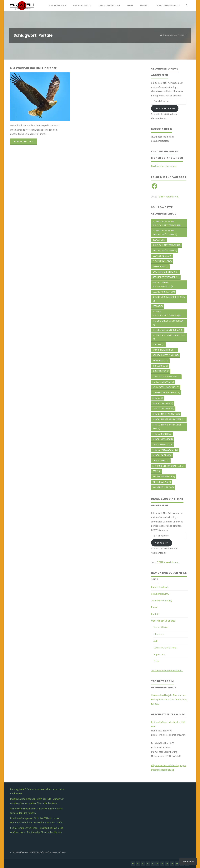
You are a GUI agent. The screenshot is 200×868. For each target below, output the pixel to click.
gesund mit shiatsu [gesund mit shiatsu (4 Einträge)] (164, 292)
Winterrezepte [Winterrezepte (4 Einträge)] (162, 482)
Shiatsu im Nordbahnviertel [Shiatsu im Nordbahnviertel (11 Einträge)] (169, 419)
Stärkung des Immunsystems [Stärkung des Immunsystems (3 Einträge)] (168, 466)
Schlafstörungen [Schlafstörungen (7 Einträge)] (163, 382)
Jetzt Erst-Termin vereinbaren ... (167, 671)
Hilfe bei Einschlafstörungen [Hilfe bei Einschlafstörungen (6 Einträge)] (168, 323)
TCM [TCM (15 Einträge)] (156, 471)
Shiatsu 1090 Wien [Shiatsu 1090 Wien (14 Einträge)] (163, 409)
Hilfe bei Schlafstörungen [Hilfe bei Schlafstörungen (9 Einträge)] (168, 330)
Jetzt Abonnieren (165, 108)
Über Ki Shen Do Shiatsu (163, 621)
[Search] (187, 5)
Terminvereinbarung (161, 601)
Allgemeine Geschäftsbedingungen (168, 765)
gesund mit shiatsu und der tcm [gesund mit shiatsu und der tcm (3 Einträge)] (169, 299)
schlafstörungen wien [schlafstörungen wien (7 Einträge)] (166, 387)
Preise (154, 607)
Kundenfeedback (160, 587)
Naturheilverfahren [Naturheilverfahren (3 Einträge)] (164, 350)
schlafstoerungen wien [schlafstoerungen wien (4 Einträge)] (166, 377)
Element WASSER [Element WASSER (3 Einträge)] (162, 261)
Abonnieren (162, 543)
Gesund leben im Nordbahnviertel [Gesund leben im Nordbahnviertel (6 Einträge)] (163, 285)
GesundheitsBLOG (160, 594)
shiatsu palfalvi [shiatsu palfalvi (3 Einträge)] (162, 455)
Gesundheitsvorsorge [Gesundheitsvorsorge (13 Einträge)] (166, 277)
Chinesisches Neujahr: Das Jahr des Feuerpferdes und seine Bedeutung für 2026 (169, 699)
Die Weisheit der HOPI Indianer (33, 68)
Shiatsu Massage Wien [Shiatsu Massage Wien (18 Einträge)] (165, 450)
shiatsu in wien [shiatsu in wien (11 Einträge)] (162, 434)
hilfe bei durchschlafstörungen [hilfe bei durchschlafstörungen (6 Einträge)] (167, 314)
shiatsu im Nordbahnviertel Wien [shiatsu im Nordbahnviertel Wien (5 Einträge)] (167, 427)
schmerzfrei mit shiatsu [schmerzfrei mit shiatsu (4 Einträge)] (166, 393)
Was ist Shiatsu (161, 627)
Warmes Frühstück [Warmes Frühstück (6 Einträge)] (164, 477)
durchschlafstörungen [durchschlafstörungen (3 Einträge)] (167, 245)
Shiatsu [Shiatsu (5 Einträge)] (158, 398)
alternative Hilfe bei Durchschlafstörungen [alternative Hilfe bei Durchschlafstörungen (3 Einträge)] (167, 223)
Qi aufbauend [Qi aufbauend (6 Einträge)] (161, 371)
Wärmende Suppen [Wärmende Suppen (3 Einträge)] (163, 487)
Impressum (159, 654)
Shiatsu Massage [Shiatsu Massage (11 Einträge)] (163, 439)
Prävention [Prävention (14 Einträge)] (160, 360)
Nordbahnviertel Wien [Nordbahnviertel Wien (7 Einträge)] (166, 355)
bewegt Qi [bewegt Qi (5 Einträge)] (159, 240)
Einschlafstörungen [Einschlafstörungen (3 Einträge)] (165, 251)
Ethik (156, 661)
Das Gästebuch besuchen (164, 166)
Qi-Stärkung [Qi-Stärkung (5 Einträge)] (160, 366)
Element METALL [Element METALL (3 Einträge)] (162, 256)
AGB (155, 641)
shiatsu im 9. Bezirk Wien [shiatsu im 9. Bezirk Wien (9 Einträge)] (166, 414)
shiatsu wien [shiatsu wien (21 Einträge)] (161, 461)
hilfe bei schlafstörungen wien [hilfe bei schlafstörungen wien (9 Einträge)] (169, 337)
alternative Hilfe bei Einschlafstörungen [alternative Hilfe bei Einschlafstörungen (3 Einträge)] (165, 233)
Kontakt (155, 614)
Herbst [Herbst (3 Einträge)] (158, 306)
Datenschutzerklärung (165, 648)
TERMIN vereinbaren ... (168, 197)
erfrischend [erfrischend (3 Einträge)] (160, 267)
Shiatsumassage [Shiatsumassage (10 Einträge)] (162, 445)
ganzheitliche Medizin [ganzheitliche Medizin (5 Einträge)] (165, 272)
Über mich (159, 634)
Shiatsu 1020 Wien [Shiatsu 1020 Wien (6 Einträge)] (163, 403)
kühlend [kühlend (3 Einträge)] (158, 344)
